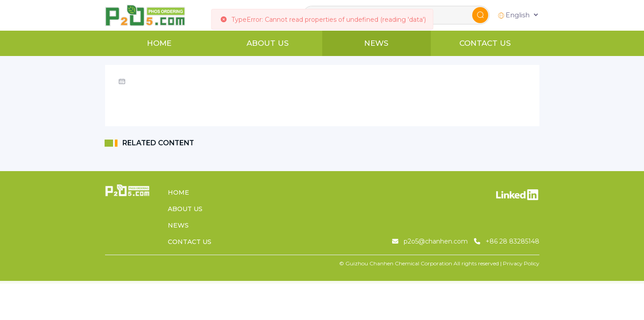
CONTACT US (485, 43)
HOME (159, 43)
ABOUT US (268, 43)
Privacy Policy (521, 263)
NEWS (376, 43)
